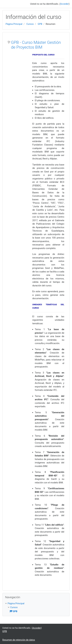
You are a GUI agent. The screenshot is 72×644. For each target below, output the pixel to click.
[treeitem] (36, 604)
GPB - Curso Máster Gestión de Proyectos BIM (36, 45)
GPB (40, 24)
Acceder (64, 4)
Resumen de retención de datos (19, 640)
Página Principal (14, 24)
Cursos (30, 24)
